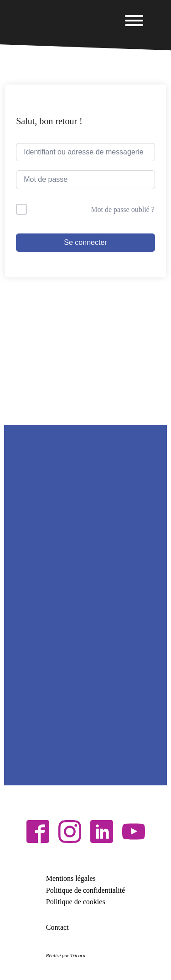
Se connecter (85, 242)
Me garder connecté (61, 209)
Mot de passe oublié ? (123, 209)
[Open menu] (134, 21)
